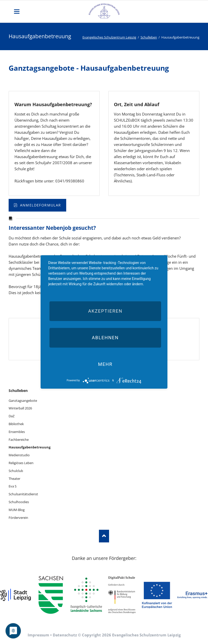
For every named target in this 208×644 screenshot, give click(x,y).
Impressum (38, 635)
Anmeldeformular (40, 205)
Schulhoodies (19, 502)
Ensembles (17, 432)
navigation (17, 12)
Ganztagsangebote (23, 401)
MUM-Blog (17, 510)
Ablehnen (105, 338)
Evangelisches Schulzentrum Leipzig (109, 37)
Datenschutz (65, 635)
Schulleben (149, 37)
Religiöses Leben (21, 463)
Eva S (13, 486)
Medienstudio (19, 455)
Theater (14, 479)
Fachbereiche (19, 440)
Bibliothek (16, 424)
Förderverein (18, 518)
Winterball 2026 (20, 408)
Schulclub (16, 471)
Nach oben (104, 536)
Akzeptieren (105, 311)
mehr (105, 364)
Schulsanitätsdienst (23, 494)
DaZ (12, 416)
